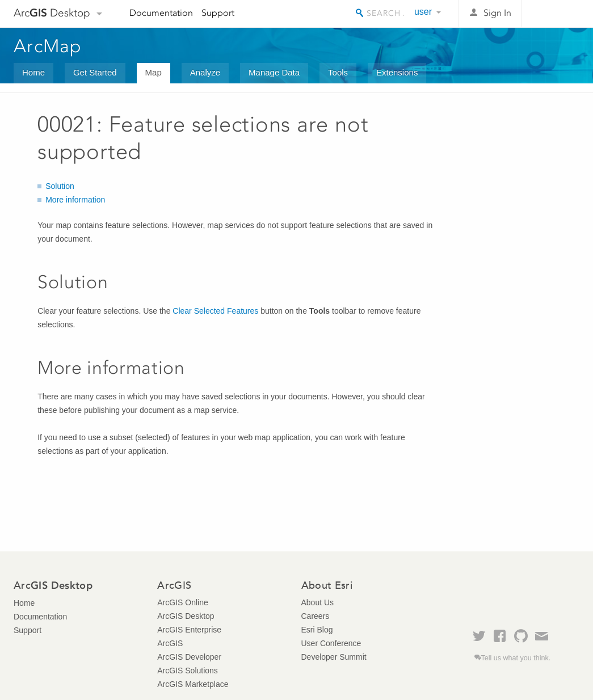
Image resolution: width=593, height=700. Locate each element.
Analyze (205, 72)
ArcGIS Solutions (188, 671)
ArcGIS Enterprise (189, 630)
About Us (318, 602)
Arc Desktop (52, 13)
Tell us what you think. (516, 658)
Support (218, 13)
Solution (60, 186)
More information (75, 200)
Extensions (397, 72)
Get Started (95, 72)
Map (153, 72)
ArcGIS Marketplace (193, 684)
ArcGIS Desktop (186, 616)
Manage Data (274, 72)
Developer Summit (334, 657)
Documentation (161, 13)
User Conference (331, 643)
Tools (338, 72)
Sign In (497, 13)
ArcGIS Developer (189, 657)
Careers (316, 616)
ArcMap (48, 46)
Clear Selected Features (215, 311)
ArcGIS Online (182, 602)
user (423, 12)
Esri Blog (317, 630)
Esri (555, 14)
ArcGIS (170, 643)
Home (33, 72)
